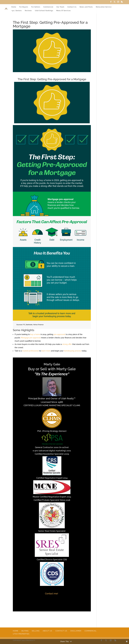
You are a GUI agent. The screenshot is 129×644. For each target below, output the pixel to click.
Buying (25, 631)
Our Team (60, 7)
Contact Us (72, 7)
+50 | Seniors (17, 11)
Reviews (28, 11)
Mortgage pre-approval (31, 338)
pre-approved (59, 334)
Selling (36, 631)
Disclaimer (76, 631)
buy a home (35, 334)
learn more (46, 351)
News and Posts (86, 7)
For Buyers (24, 7)
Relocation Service (104, 7)
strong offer (67, 344)
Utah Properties (21, 634)
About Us (47, 631)
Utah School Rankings (44, 11)
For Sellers (36, 7)
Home (14, 7)
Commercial (48, 7)
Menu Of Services (63, 11)
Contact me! (52, 594)
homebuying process (73, 351)
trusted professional (31, 351)
